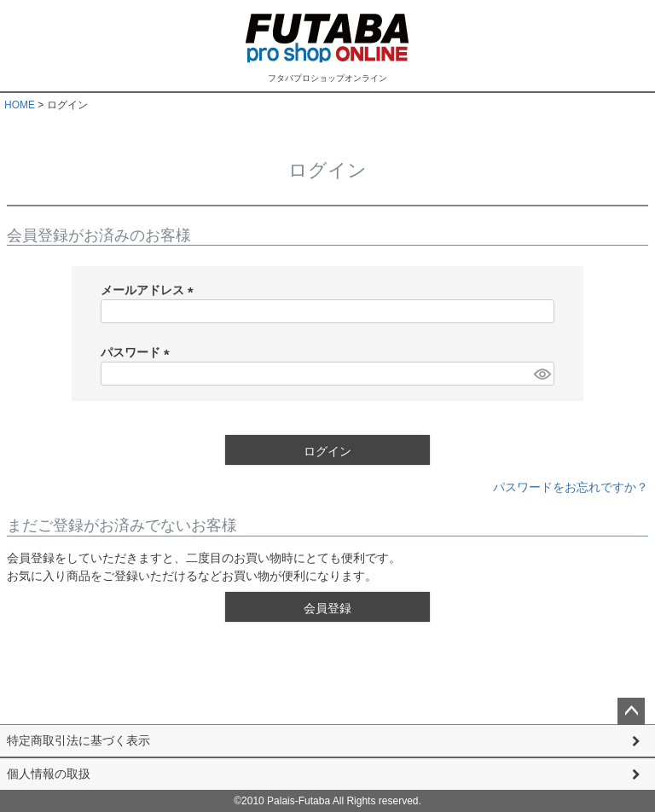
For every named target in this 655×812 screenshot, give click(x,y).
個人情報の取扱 (49, 774)
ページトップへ (631, 711)
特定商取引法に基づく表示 (78, 740)
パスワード (138, 352)
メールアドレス (150, 290)
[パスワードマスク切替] (542, 374)
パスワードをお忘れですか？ (571, 487)
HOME (20, 105)
